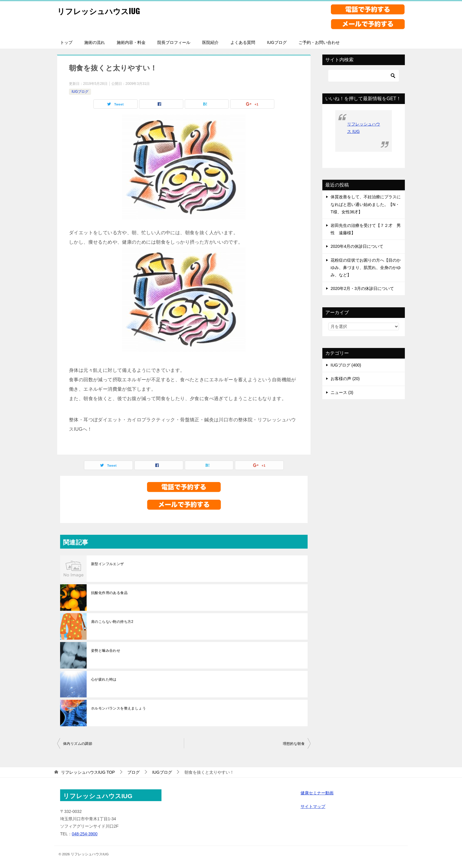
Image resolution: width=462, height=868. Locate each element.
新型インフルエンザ (108, 564)
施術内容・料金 (131, 42)
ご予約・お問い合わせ (319, 42)
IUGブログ (277, 42)
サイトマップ (313, 806)
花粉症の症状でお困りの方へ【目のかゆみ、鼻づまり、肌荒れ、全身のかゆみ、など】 (366, 268)
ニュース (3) (342, 392)
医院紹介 (210, 42)
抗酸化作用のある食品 (109, 593)
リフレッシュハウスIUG (105, 10)
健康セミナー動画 (317, 793)
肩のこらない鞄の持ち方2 (112, 622)
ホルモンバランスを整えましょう (118, 708)
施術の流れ (95, 42)
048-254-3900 (85, 834)
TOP (88, 772)
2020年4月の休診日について (357, 246)
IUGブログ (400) (346, 365)
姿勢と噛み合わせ (106, 651)
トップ (66, 42)
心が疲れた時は (104, 679)
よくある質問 (243, 42)
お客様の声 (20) (345, 379)
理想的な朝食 (294, 744)
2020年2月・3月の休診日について (362, 288)
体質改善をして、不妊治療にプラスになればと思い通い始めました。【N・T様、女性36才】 (366, 204)
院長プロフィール (174, 42)
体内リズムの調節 (78, 744)
